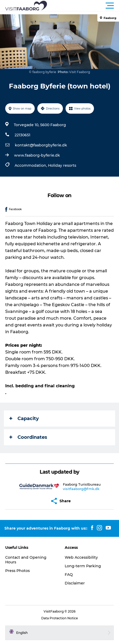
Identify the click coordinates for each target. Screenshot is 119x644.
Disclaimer (75, 583)
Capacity (24, 418)
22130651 (22, 135)
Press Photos (17, 571)
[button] (83, 6)
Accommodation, (31, 165)
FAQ (69, 575)
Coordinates (28, 437)
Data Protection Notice (59, 618)
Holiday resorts (62, 165)
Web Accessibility (81, 557)
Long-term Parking (83, 566)
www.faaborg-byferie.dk (37, 155)
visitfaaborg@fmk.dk (81, 489)
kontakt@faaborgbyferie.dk (41, 145)
